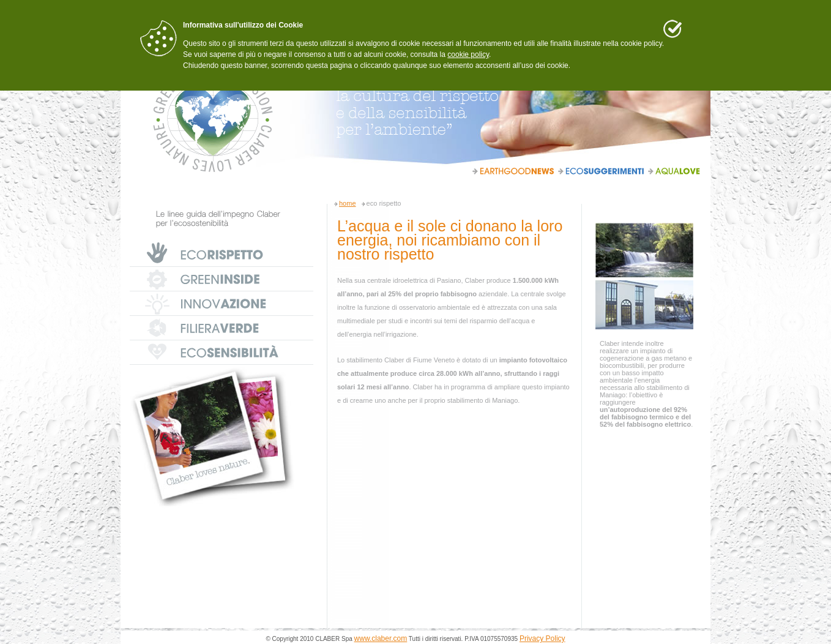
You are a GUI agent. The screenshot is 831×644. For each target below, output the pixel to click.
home (348, 203)
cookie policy (468, 54)
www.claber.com (381, 638)
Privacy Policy (542, 638)
